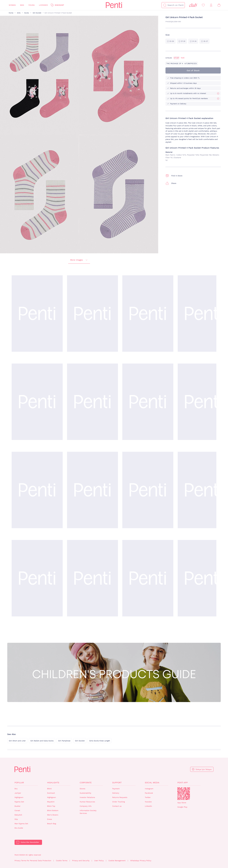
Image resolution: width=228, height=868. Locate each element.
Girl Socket (37, 13)
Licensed (43, 5)
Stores (82, 789)
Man (22, 5)
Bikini (49, 789)
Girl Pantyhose (64, 741)
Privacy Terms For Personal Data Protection (33, 861)
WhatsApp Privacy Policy (141, 861)
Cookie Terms (62, 861)
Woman (12, 5)
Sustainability (85, 793)
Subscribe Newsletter (30, 842)
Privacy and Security (81, 861)
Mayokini (51, 802)
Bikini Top (51, 806)
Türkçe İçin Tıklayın (203, 769)
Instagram (149, 789)
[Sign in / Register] (211, 5)
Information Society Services (88, 812)
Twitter (148, 797)
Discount (59, 5)
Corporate (86, 783)
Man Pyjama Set (21, 824)
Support (117, 783)
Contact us (117, 806)
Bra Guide (19, 828)
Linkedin (148, 806)
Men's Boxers (53, 815)
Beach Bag (52, 824)
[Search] (165, 5)
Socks (27, 13)
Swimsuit (51, 793)
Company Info (86, 806)
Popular (19, 783)
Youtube (148, 802)
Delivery (116, 793)
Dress (50, 819)
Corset (17, 810)
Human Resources (87, 802)
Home (11, 13)
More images (79, 260)
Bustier (18, 806)
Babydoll (18, 815)
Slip (16, 819)
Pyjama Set (19, 802)
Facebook (149, 793)
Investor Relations (87, 797)
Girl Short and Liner (17, 741)
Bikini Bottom (53, 810)
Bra (16, 789)
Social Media (152, 783)
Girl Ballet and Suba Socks (42, 741)
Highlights (53, 783)
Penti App (183, 783)
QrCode (184, 794)
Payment (116, 789)
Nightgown (19, 797)
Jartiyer (18, 793)
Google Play (182, 807)
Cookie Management (117, 861)
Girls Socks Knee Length (100, 741)
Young (31, 5)
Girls (19, 13)
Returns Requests (120, 797)
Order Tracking (119, 802)
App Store (182, 803)
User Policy (99, 861)
